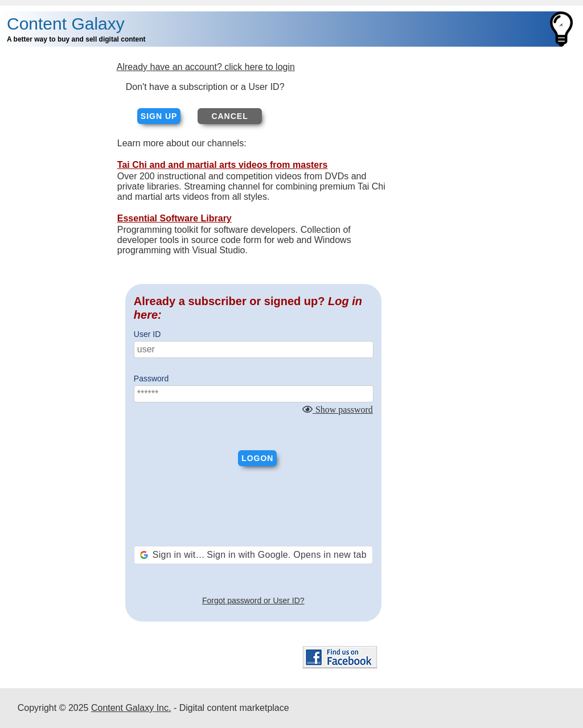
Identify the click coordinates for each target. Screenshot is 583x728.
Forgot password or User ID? (253, 601)
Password (151, 379)
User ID (147, 334)
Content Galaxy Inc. (131, 708)
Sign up (159, 116)
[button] (253, 555)
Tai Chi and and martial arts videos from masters (223, 165)
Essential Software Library (175, 218)
